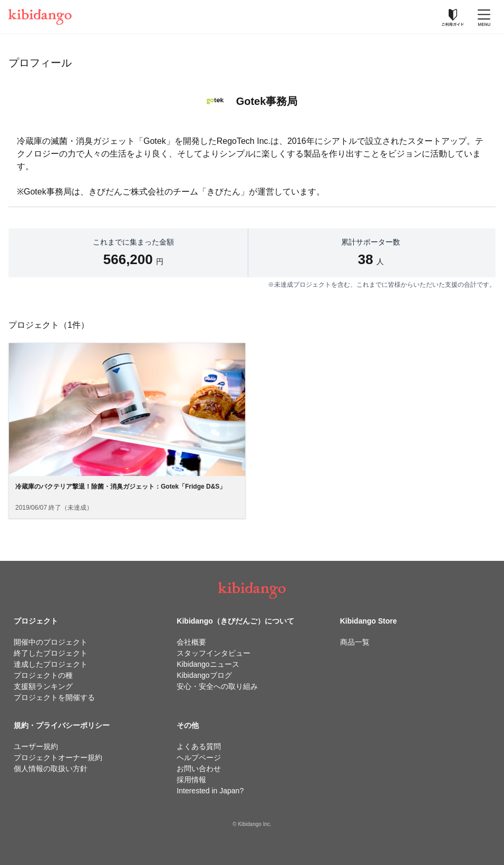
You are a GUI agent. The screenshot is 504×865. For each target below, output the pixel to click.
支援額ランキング (43, 686)
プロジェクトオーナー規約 (58, 757)
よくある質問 (199, 746)
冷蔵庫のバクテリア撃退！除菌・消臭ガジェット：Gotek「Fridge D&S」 (120, 487)
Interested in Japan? (210, 791)
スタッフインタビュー (214, 653)
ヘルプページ (199, 757)
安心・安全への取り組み (217, 686)
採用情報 (191, 780)
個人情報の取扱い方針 (51, 769)
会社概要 (191, 642)
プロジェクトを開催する (54, 697)
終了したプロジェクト (51, 653)
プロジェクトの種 (43, 675)
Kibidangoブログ (204, 675)
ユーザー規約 (36, 746)
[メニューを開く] (484, 17)
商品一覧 (355, 642)
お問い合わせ (199, 769)
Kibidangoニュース (208, 664)
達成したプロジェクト (51, 664)
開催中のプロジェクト (51, 642)
